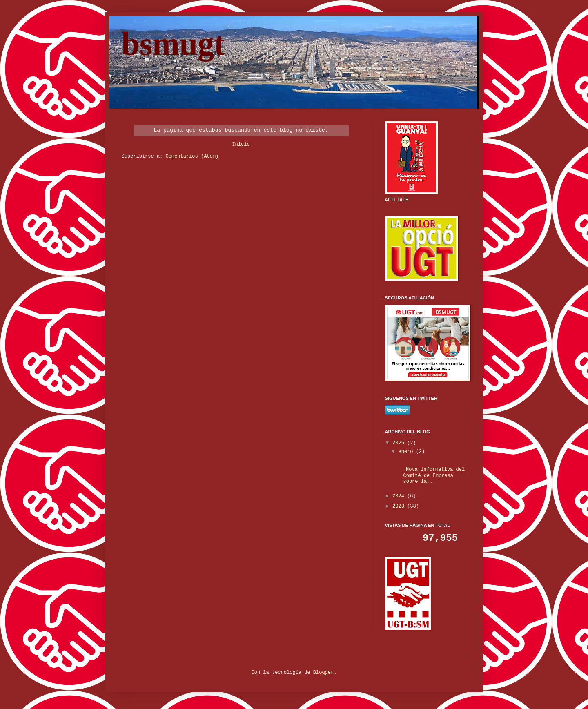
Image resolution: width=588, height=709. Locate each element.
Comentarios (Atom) (192, 156)
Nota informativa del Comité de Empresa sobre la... (431, 476)
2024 (400, 496)
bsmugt (173, 44)
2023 (400, 506)
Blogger (323, 673)
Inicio (241, 145)
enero (407, 452)
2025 (400, 443)
